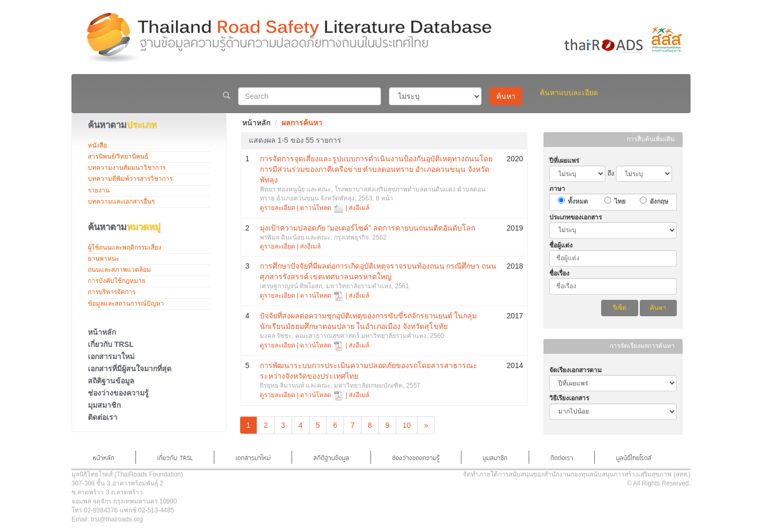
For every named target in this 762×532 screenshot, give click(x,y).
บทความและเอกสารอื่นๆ (121, 201)
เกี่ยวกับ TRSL (111, 344)
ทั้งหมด (578, 201)
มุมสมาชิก (104, 405)
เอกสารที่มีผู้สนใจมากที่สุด (130, 369)
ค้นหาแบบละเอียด (569, 93)
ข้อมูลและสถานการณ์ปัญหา (126, 304)
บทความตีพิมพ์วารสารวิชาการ (130, 179)
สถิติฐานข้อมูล (111, 381)
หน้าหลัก (102, 332)
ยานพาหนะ (103, 259)
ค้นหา (506, 96)
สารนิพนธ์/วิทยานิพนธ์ (118, 157)
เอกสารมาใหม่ (111, 356)
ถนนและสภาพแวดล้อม (119, 270)
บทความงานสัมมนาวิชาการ (127, 168)
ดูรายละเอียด (278, 208)
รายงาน (99, 190)
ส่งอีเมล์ (359, 208)
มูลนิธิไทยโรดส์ (634, 457)
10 (407, 425)
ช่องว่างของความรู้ (118, 393)
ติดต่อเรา (103, 417)
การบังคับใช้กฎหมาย (117, 281)
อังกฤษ (659, 201)
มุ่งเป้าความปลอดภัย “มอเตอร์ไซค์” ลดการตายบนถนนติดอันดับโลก (368, 228)
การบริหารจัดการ (112, 292)
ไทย (620, 201)
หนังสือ (97, 145)
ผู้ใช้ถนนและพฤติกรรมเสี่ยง (125, 247)
